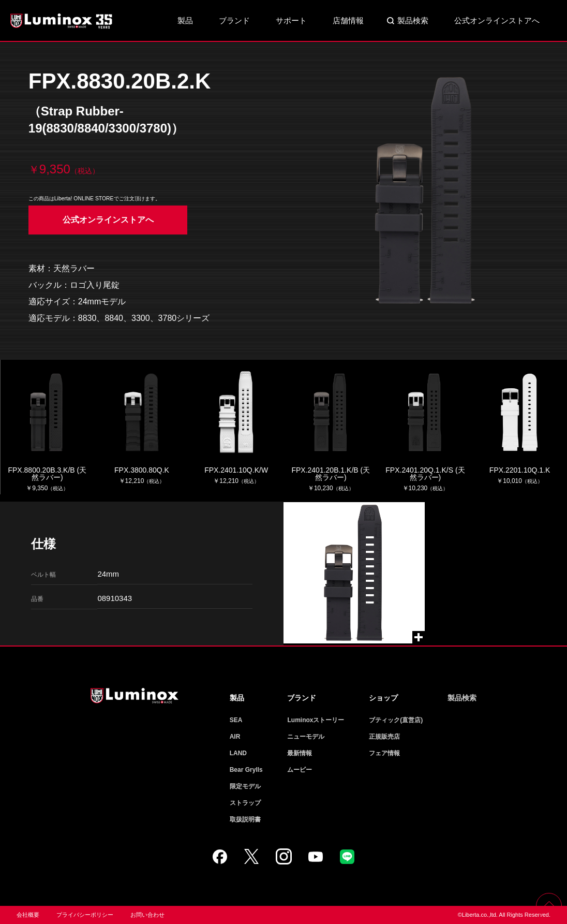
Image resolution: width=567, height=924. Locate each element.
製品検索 (413, 20)
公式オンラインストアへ (497, 20)
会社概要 (28, 915)
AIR (235, 737)
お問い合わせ (147, 915)
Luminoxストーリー (316, 720)
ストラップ (245, 803)
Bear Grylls (246, 770)
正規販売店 (384, 737)
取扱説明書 (245, 819)
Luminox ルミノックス (62, 21)
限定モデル (245, 786)
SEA (236, 720)
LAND (238, 753)
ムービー (300, 770)
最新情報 (300, 753)
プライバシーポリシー (85, 915)
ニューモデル (306, 737)
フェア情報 (384, 753)
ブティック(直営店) (396, 720)
